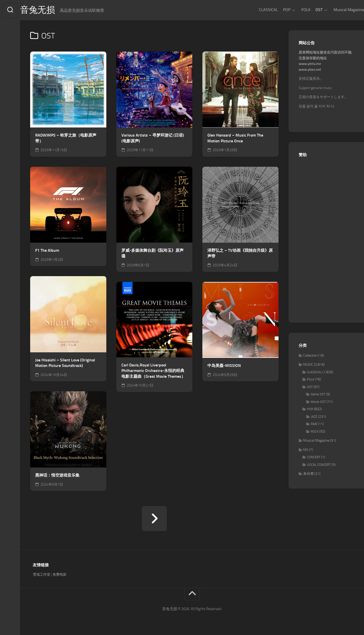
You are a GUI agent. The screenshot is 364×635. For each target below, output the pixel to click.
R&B (314, 425)
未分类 (308, 474)
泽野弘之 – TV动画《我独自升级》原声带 (240, 254)
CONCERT (314, 458)
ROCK (315, 432)
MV (306, 450)
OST (309, 10)
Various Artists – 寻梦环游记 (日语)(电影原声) (153, 139)
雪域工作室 (41, 575)
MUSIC (308, 365)
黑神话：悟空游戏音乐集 (57, 476)
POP (277, 10)
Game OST (318, 395)
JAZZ (314, 417)
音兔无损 (48, 10)
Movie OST (318, 402)
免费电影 (60, 575)
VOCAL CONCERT (319, 465)
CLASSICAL (258, 10)
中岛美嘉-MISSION (224, 366)
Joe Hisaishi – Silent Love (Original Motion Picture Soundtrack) (65, 363)
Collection (310, 356)
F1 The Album (47, 251)
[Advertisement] (326, 238)
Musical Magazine (339, 10)
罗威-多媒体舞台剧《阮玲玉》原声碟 (152, 254)
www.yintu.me (310, 65)
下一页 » (154, 519)
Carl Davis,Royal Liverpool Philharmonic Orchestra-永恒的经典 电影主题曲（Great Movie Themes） (153, 371)
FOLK (296, 10)
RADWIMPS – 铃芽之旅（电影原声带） (66, 139)
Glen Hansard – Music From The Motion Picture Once (235, 139)
